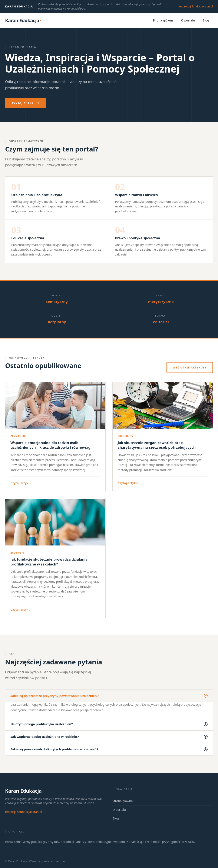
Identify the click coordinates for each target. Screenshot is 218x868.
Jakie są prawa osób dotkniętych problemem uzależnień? (109, 749)
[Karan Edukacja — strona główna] (23, 21)
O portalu (188, 20)
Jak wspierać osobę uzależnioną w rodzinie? (109, 737)
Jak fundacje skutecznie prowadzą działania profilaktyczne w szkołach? (49, 562)
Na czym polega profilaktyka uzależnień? (109, 724)
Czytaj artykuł (23, 483)
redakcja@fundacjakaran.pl (196, 6)
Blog (206, 20)
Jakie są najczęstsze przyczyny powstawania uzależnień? (109, 696)
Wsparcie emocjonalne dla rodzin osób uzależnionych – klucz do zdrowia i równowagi (51, 445)
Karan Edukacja (19, 6)
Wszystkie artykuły (190, 367)
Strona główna (163, 20)
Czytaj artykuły (26, 103)
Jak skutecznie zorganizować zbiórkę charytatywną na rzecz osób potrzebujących (157, 445)
